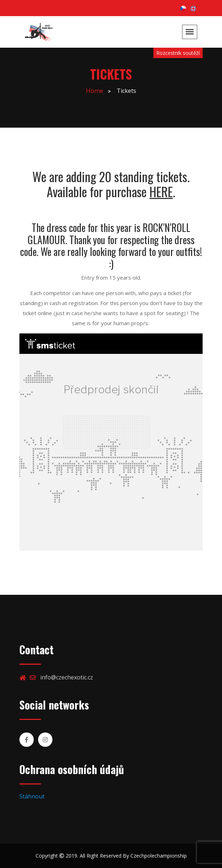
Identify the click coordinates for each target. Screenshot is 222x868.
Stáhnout (32, 796)
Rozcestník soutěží (178, 53)
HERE (161, 191)
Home (94, 91)
